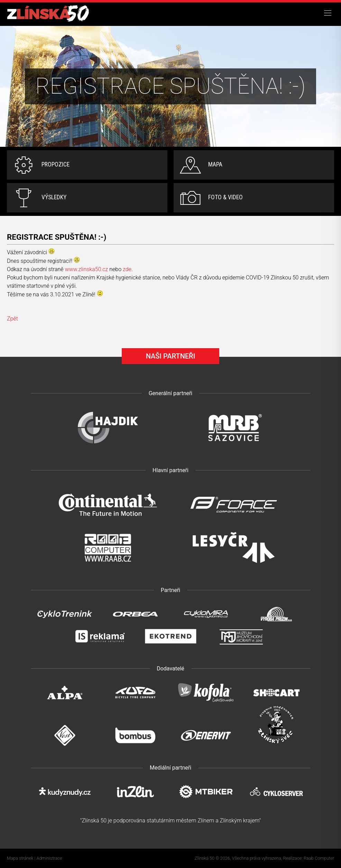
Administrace (49, 858)
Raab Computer (319, 858)
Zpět (12, 319)
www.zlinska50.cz (86, 269)
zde (127, 269)
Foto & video (225, 197)
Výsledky (54, 197)
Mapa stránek (20, 858)
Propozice (56, 164)
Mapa (215, 164)
